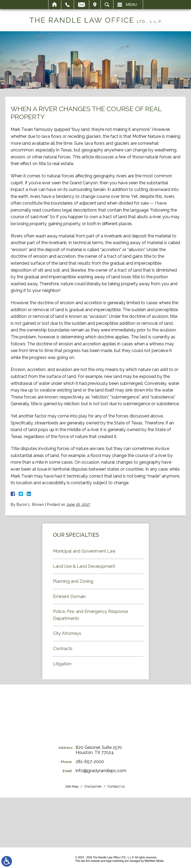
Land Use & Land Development (84, 566)
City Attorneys (67, 633)
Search (107, 5)
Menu (131, 5)
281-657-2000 (90, 762)
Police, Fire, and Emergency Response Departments (90, 615)
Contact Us (116, 786)
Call (68, 5)
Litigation (62, 664)
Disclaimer (93, 786)
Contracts (63, 649)
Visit (95, 5)
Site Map (72, 786)
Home (55, 5)
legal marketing (115, 861)
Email (82, 5)
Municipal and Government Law (84, 551)
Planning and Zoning (73, 581)
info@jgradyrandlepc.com (101, 771)
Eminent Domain (69, 597)
